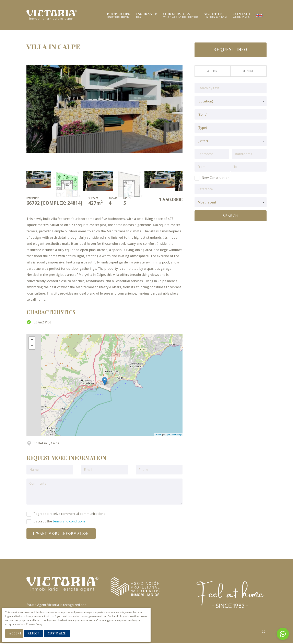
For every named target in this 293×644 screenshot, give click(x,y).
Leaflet (158, 435)
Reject (38, 636)
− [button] (32, 347)
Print (215, 72)
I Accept (16, 636)
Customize (61, 636)
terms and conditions (69, 522)
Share (251, 72)
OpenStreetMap (174, 435)
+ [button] (32, 340)
